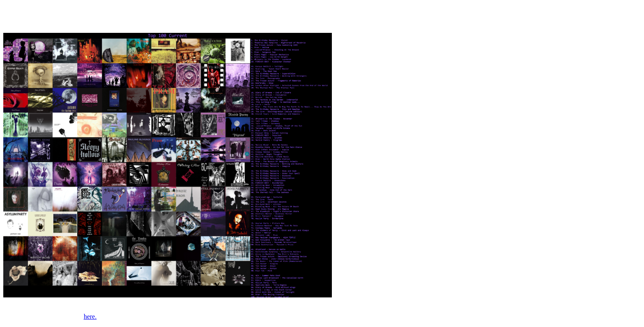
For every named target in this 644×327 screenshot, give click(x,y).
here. (90, 317)
